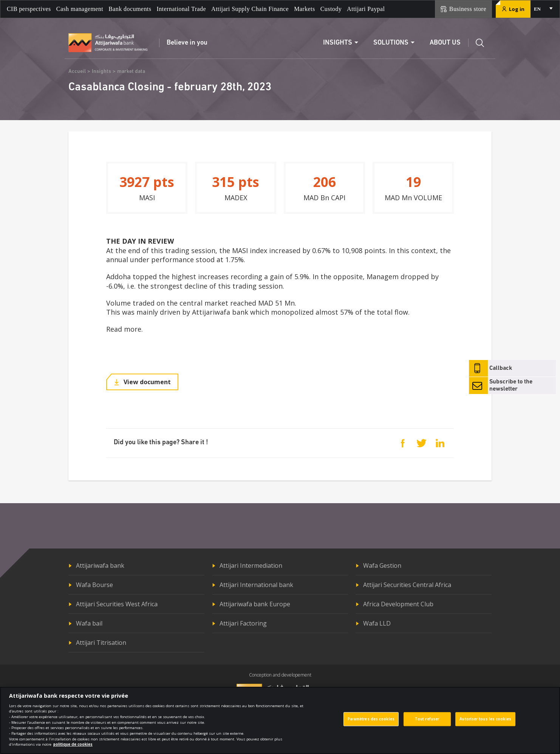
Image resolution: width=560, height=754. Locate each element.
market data (131, 72)
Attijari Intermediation (251, 565)
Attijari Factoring (243, 623)
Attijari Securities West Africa (117, 604)
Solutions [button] (391, 43)
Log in (513, 9)
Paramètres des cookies (371, 722)
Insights (101, 72)
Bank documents (130, 9)
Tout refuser (427, 722)
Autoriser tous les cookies (485, 722)
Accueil (77, 72)
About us (445, 43)
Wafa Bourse (94, 585)
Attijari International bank (256, 585)
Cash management (80, 9)
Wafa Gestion (382, 565)
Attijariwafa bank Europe (255, 604)
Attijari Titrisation (101, 643)
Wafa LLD (377, 623)
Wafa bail (89, 623)
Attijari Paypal (366, 9)
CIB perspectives (29, 9)
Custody (331, 9)
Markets (305, 9)
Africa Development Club (398, 604)
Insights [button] (338, 43)
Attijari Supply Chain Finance (250, 9)
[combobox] (543, 9)
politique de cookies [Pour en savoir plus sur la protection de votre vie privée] (73, 748)
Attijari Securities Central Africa (407, 585)
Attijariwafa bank (100, 565)
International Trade (181, 9)
